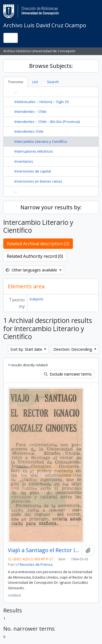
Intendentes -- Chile (30, 111)
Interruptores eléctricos (34, 151)
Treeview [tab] (16, 82)
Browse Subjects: (51, 66)
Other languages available (32, 270)
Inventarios (24, 161)
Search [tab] (53, 82)
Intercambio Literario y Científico (41, 141)
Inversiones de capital (33, 171)
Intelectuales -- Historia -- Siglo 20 (41, 102)
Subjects (36, 299)
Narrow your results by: (51, 207)
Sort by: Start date (27, 349)
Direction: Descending (73, 349)
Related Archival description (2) (38, 244)
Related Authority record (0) (35, 256)
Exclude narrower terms (68, 374)
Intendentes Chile (29, 131)
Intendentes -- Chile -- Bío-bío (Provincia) (47, 122)
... (16, 92)
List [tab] (35, 82)
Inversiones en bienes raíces (38, 181)
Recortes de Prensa (36, 564)
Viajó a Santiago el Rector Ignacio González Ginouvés (44, 550)
